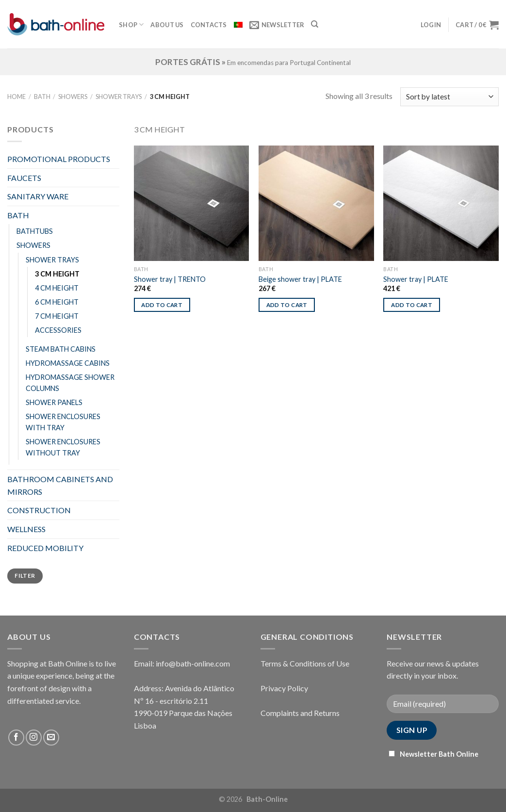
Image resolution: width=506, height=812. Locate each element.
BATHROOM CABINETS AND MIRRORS (60, 485)
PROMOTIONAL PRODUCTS (59, 159)
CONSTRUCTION (39, 510)
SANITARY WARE (38, 196)
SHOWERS (73, 97)
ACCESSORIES (58, 330)
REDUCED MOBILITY (45, 548)
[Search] (315, 24)
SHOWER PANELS (54, 402)
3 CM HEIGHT (57, 274)
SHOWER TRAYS (119, 97)
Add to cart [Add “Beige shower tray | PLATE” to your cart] (287, 305)
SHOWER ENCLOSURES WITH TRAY (63, 422)
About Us (167, 25)
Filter (25, 576)
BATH (42, 97)
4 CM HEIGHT (57, 288)
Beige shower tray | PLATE (300, 279)
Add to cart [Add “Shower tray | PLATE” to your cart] (412, 305)
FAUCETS (24, 178)
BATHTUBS (35, 231)
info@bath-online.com (193, 663)
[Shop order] (449, 97)
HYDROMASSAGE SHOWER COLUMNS (70, 383)
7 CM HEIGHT (57, 316)
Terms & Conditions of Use (305, 663)
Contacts (209, 25)
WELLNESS (26, 529)
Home (16, 97)
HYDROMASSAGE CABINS (68, 363)
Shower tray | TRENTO (170, 279)
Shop (131, 24)
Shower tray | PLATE (416, 279)
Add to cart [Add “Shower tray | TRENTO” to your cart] (162, 305)
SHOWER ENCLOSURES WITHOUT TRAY (63, 447)
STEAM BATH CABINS (61, 349)
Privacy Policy (284, 688)
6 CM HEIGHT (57, 302)
